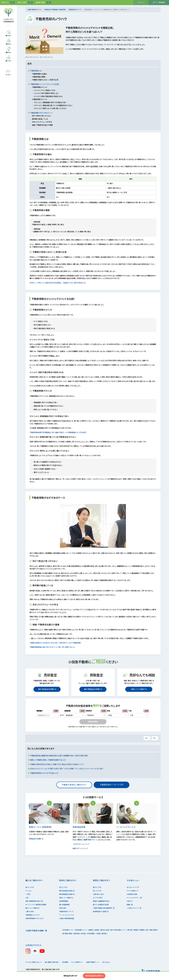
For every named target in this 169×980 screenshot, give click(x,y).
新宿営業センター (81, 930)
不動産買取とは (36, 71)
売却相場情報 (64, 901)
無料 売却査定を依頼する (47, 689)
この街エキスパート (134, 908)
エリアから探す (98, 898)
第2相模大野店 (67, 934)
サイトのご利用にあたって (34, 962)
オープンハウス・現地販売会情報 (36, 905)
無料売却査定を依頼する (94, 976)
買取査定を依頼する (37, 839)
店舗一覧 (130, 905)
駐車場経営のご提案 (101, 911)
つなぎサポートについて (82, 844)
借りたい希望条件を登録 (101, 905)
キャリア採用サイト (133, 891)
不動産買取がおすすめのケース (41, 113)
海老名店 (77, 934)
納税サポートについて (82, 848)
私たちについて (133, 887)
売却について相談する (139, 689)
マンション (29, 891)
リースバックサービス (127, 827)
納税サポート (93, 840)
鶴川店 (130, 930)
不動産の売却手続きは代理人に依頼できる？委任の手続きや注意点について (57, 764)
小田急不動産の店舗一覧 (36, 930)
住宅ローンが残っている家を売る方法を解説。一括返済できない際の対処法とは (59, 283)
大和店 (98, 934)
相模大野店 (153, 930)
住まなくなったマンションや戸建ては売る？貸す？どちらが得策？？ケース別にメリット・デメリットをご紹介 (67, 769)
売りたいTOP (63, 887)
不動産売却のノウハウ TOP (112, 785)
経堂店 (91, 930)
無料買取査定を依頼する (67, 894)
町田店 (136, 930)
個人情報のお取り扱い (53, 962)
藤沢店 (104, 934)
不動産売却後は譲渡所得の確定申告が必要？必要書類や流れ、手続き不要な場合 (59, 756)
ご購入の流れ (30, 911)
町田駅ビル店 (144, 930)
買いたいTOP (30, 887)
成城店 (97, 930)
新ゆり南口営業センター (118, 930)
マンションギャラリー (134, 898)
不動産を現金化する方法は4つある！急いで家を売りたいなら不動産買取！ (57, 643)
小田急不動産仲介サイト (34, 9)
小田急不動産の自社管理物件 (104, 908)
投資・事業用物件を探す (34, 901)
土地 (27, 898)
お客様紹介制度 (132, 894)
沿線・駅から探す (98, 894)
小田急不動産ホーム (98, 962)
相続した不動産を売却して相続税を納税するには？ (48, 760)
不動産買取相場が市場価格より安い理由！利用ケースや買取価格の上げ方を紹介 (59, 432)
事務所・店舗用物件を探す (101, 901)
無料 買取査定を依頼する (93, 689)
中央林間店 (91, 934)
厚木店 (83, 934)
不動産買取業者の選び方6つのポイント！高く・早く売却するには (53, 647)
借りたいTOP (97, 887)
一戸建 (28, 894)
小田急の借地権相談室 (67, 918)
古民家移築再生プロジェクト (35, 918)
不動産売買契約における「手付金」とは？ (44, 773)
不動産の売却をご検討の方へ (74, 785)
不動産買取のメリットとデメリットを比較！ (45, 84)
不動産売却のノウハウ (75, 9)
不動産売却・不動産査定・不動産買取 (55, 9)
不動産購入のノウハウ (33, 915)
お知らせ (130, 901)
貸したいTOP (97, 891)
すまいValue (113, 962)
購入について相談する (32, 908)
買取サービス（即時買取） (42, 827)
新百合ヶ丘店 (105, 930)
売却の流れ (63, 908)
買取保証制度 (81, 827)
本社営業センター (68, 930)
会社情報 (68, 962)
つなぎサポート (82, 837)
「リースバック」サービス (67, 915)
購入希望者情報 (64, 905)
